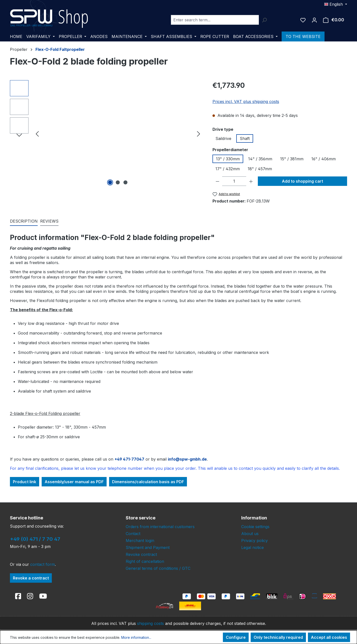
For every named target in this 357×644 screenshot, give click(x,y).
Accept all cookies (329, 637)
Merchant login (140, 541)
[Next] (199, 133)
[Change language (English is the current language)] (336, 4)
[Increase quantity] (251, 181)
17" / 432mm (228, 169)
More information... (136, 637)
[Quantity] (234, 181)
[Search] (264, 20)
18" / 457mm (260, 169)
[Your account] (314, 20)
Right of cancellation (145, 561)
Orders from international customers (160, 527)
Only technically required (278, 637)
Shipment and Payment (148, 547)
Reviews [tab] (49, 221)
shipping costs (150, 623)
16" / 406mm (324, 159)
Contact (133, 534)
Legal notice (253, 547)
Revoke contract (141, 554)
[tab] (24, 221)
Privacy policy (254, 541)
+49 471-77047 (129, 459)
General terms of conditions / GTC (158, 568)
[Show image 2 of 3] (118, 182)
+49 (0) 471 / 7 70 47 (35, 539)
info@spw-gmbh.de (187, 459)
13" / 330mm (228, 159)
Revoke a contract (31, 578)
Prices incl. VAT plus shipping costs (246, 102)
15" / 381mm (292, 159)
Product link (25, 482)
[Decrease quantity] (218, 181)
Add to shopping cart (302, 181)
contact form (43, 564)
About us (250, 534)
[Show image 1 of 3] (110, 182)
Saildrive (223, 138)
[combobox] (215, 20)
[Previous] (37, 133)
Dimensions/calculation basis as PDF (148, 482)
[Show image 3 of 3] (125, 182)
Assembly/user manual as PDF (74, 482)
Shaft (245, 138)
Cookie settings (255, 527)
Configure (236, 637)
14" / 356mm (260, 159)
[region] (106, 134)
